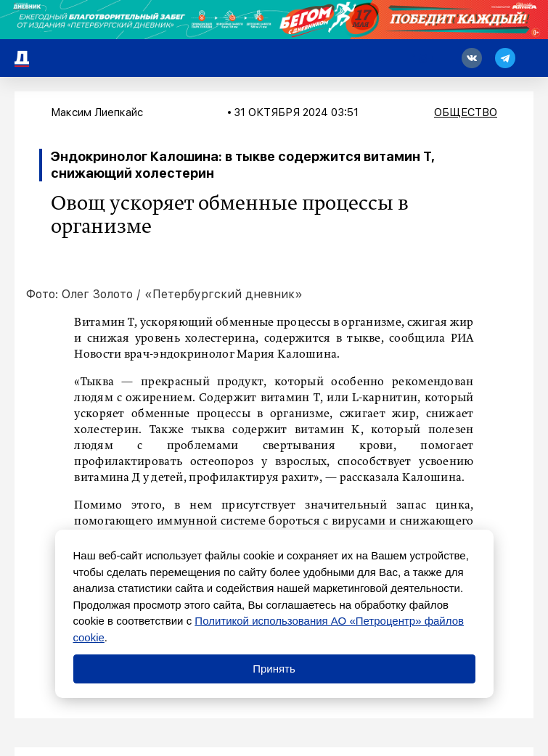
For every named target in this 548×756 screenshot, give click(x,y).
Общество (466, 112)
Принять (274, 669)
